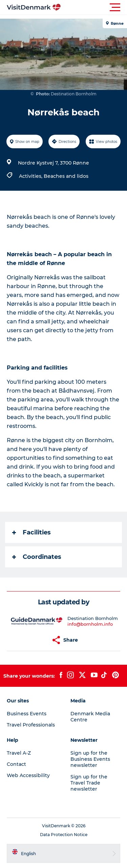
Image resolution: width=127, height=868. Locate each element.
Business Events (27, 714)
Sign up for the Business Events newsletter (90, 759)
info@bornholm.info (90, 624)
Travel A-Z (19, 753)
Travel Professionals (31, 725)
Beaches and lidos (66, 176)
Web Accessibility (28, 775)
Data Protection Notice (64, 835)
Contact (16, 764)
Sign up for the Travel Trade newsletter (89, 783)
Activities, (31, 176)
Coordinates (37, 557)
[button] (94, 7)
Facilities (31, 532)
